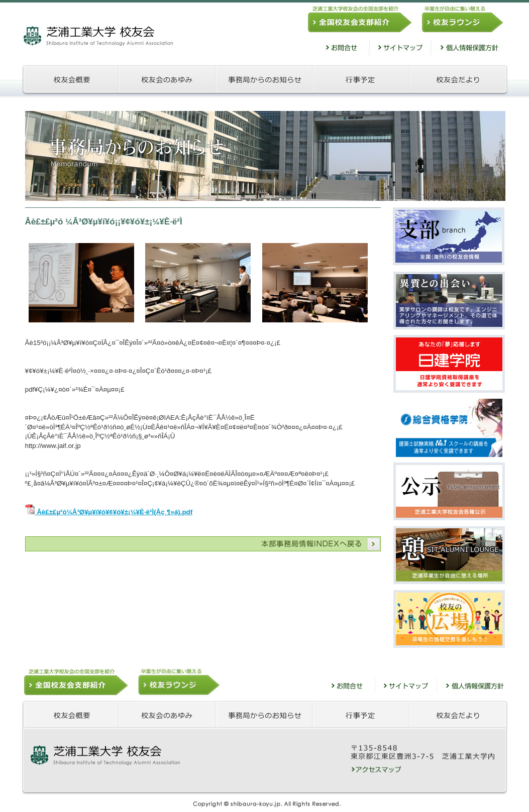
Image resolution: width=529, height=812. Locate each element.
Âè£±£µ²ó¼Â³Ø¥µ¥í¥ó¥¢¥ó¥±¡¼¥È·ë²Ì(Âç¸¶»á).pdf (109, 512)
